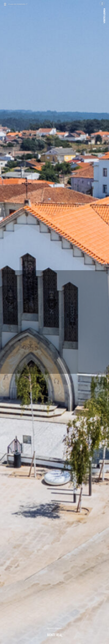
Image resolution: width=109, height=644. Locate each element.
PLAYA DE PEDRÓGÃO (18, 4)
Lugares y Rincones (54, 628)
